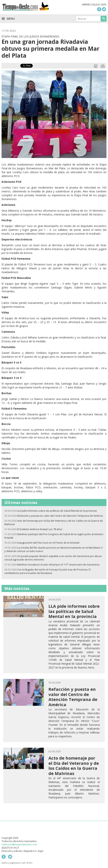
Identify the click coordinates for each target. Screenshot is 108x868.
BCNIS (29, 863)
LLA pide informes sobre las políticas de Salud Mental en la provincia (57, 511)
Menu (8, 19)
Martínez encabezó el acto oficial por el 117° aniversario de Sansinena (58, 565)
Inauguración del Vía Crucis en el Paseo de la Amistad (48, 543)
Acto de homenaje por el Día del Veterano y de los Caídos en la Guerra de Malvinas (74, 765)
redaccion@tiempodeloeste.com (19, 844)
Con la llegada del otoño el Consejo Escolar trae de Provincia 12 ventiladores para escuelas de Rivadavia (48, 571)
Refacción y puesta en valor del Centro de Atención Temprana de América (60, 516)
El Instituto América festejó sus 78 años (40, 529)
